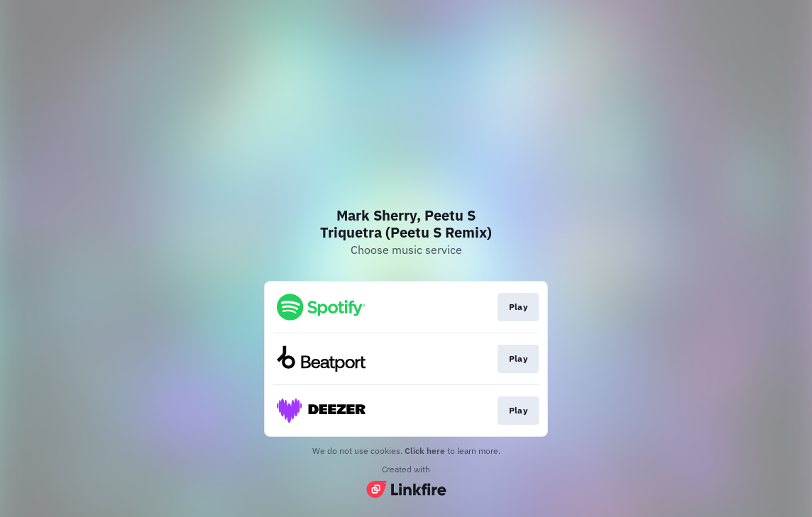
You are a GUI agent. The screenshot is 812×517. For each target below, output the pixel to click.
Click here (425, 451)
